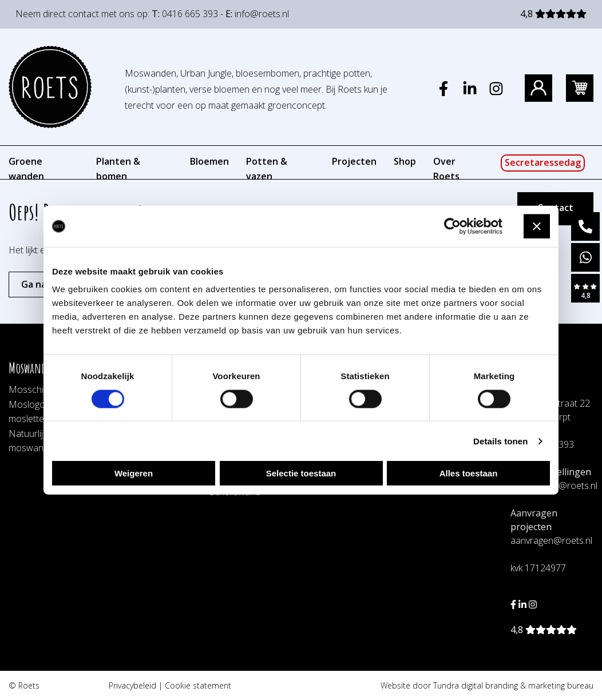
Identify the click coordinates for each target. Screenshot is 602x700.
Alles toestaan (469, 473)
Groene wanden (26, 169)
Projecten (354, 161)
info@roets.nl (262, 14)
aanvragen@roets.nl (551, 540)
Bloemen (209, 161)
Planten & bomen (118, 169)
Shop (405, 161)
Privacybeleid (132, 685)
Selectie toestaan (301, 473)
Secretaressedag (543, 162)
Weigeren (134, 473)
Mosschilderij (35, 389)
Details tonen (500, 441)
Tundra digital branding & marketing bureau (513, 685)
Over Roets (446, 169)
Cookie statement (198, 685)
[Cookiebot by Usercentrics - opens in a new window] (452, 226)
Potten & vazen (267, 169)
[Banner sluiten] (537, 226)
